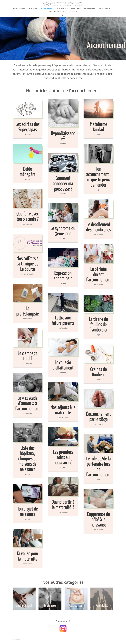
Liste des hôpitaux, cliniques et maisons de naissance (28, 459)
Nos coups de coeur (57, 12)
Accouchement (47, 9)
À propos (73, 12)
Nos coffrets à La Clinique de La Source (28, 264)
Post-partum (62, 9)
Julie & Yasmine (29, 274)
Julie (29, 134)
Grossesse (33, 9)
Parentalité (76, 9)
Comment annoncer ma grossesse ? (63, 184)
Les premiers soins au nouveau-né (63, 458)
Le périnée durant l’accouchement (98, 275)
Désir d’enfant (19, 9)
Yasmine (29, 224)
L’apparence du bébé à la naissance (98, 520)
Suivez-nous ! (63, 621)
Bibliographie (104, 9)
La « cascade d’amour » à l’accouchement (28, 404)
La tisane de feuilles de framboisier (98, 325)
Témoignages (90, 9)
